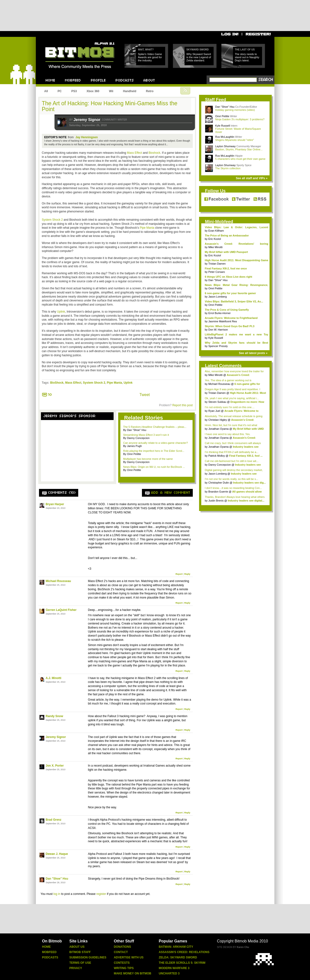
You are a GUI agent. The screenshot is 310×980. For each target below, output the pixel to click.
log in (57, 894)
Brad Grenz (54, 820)
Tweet (145, 395)
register (101, 894)
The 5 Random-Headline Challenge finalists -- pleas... (155, 427)
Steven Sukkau (217, 402)
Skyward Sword (198, 50)
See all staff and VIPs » (252, 178)
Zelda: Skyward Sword (178, 957)
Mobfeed (49, 952)
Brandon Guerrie (218, 492)
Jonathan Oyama (218, 429)
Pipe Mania (147, 228)
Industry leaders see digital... (246, 501)
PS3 (74, 91)
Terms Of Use (80, 963)
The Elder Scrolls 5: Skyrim (182, 963)
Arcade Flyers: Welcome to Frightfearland (231, 318)
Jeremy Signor (87, 120)
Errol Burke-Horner (219, 313)
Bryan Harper (55, 504)
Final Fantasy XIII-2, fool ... (246, 456)
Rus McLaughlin (225, 137)
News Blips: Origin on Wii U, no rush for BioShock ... (154, 467)
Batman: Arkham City (176, 947)
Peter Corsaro (217, 272)
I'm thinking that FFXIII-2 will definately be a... (232, 452)
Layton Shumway (225, 146)
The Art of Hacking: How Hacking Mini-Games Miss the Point (110, 106)
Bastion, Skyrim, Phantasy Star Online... (239, 149)
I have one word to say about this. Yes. (228, 434)
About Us (77, 947)
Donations (122, 947)
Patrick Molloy (217, 456)
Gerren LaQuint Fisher (61, 610)
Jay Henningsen (87, 137)
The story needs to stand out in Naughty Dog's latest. (247, 57)
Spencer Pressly (218, 346)
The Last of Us (245, 50)
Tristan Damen (217, 264)
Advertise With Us (129, 957)
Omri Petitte (222, 116)
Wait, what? (146, 50)
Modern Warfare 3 (174, 968)
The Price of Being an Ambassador (227, 235)
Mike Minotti (215, 247)
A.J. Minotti (54, 678)
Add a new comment (171, 493)
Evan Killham (216, 231)
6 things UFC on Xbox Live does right (229, 277)
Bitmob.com (56, 41)
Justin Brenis (216, 501)
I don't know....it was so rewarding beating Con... (233, 488)
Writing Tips (124, 968)
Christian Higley (218, 420)
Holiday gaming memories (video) (235, 110)
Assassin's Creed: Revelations (184, 952)
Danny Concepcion (220, 465)
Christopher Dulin (219, 483)
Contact (121, 952)
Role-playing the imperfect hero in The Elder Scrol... (154, 451)
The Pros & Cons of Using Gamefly (227, 310)
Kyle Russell (223, 126)
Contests (122, 963)
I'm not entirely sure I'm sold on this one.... (230, 407)
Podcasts (50, 957)
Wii (111, 91)
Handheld (130, 91)
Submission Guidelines (88, 957)
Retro (150, 91)
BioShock (57, 383)
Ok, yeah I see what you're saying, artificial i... (232, 398)
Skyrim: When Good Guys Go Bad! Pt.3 (230, 326)
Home (46, 947)
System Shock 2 (52, 220)
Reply (187, 574)
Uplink (61, 312)
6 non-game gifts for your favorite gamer (230, 293)
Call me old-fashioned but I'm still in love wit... (232, 461)
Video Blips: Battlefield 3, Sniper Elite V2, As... (234, 301)
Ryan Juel (214, 411)
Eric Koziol (215, 239)
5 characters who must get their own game (240, 159)
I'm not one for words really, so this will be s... (232, 479)
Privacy (76, 968)
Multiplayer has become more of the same (148, 459)
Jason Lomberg (217, 297)
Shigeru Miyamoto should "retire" (235, 140)
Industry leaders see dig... (249, 483)
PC (60, 91)
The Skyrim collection (228, 168)
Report (179, 574)
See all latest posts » (253, 353)
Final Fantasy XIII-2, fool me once (226, 268)
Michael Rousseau (58, 581)
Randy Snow (54, 716)
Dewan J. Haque (57, 854)
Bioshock (154, 153)
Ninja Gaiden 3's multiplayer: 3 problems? (240, 119)
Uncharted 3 (169, 973)
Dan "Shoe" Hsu (57, 879)
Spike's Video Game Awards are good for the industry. (150, 57)
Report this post (182, 405)
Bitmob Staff (80, 952)
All (46, 91)
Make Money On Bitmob (132, 973)
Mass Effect (134, 153)
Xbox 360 (93, 91)
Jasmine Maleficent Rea (222, 321)
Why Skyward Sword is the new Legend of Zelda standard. (199, 57)
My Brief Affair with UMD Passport (226, 252)
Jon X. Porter (55, 766)
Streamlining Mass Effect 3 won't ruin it (146, 435)
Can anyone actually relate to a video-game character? (156, 443)
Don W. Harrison (218, 330)
